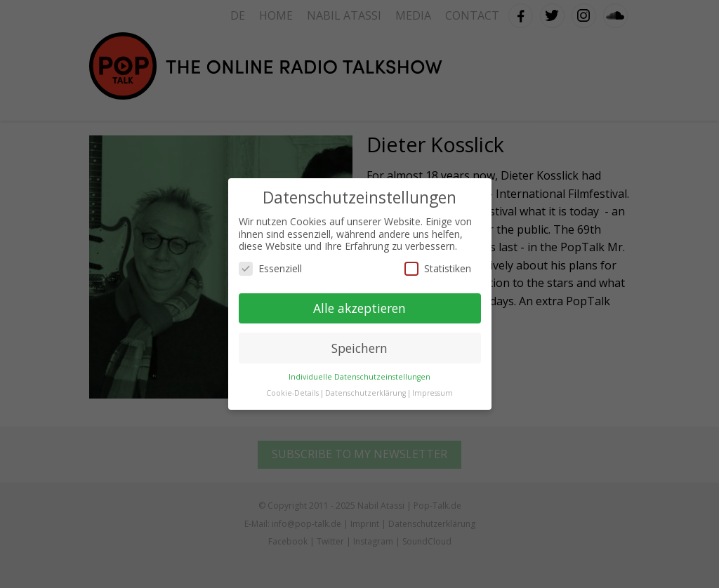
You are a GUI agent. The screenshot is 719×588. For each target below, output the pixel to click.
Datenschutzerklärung (365, 393)
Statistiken (438, 268)
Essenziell (270, 268)
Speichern (359, 348)
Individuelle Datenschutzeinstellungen (359, 377)
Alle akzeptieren (359, 308)
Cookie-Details (292, 393)
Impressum (433, 393)
